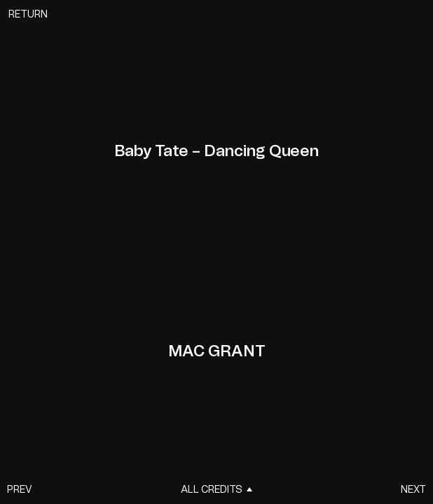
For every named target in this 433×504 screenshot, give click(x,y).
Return (28, 15)
